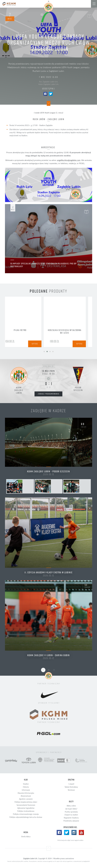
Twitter (51, 94)
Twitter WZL (67, 832)
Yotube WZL (81, 832)
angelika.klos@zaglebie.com (69, 160)
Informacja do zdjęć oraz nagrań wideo (70, 840)
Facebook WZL (59, 832)
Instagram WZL (74, 832)
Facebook (45, 94)
